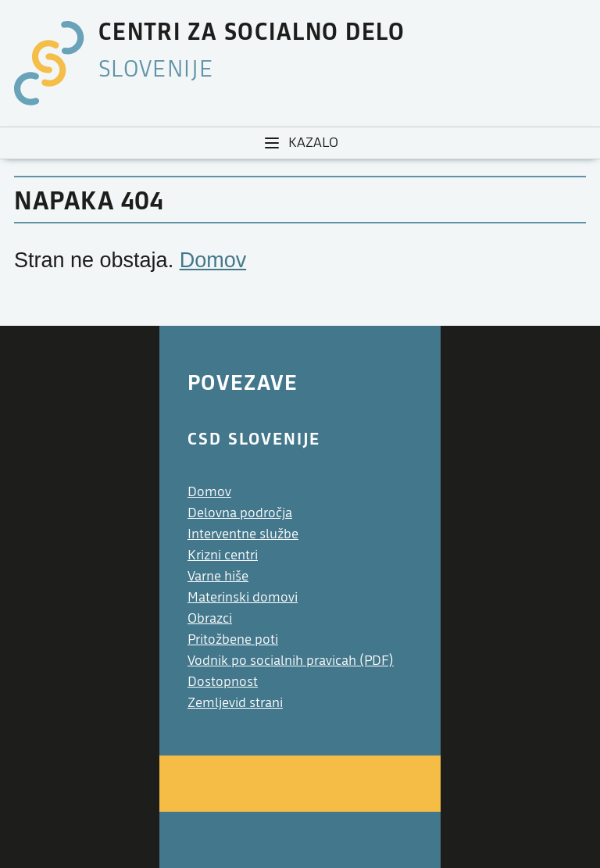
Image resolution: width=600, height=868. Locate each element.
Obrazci (210, 618)
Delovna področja (240, 513)
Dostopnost (223, 682)
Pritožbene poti (233, 639)
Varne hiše (218, 576)
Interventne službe (243, 534)
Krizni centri (223, 555)
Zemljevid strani (235, 703)
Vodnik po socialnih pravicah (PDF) (291, 661)
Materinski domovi (243, 597)
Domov (213, 260)
